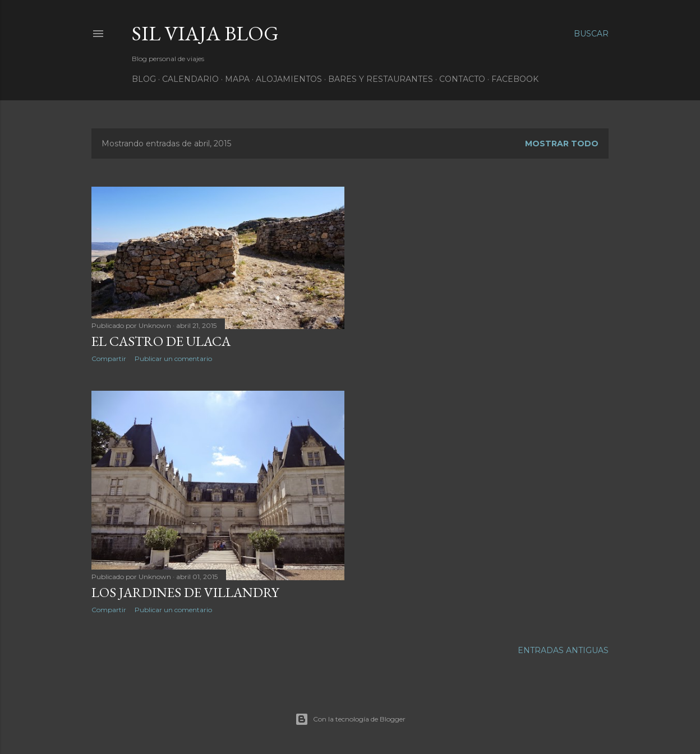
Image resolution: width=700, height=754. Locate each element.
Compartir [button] (109, 359)
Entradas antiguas (563, 650)
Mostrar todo (562, 144)
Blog (144, 79)
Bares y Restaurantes (381, 79)
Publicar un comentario (173, 359)
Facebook (515, 79)
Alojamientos (289, 79)
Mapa (237, 79)
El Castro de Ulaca (161, 341)
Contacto (462, 79)
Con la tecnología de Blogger (350, 719)
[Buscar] (591, 34)
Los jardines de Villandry (185, 592)
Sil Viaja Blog (205, 33)
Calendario (190, 79)
